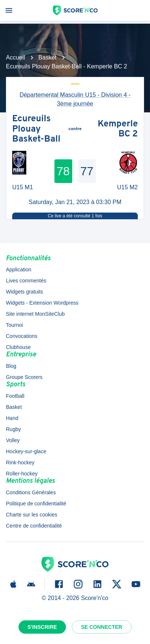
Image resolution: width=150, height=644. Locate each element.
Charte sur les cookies (32, 515)
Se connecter (102, 627)
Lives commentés (26, 281)
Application (19, 270)
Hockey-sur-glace (26, 451)
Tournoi (14, 325)
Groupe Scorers (24, 377)
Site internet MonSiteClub (35, 314)
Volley (13, 440)
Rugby (13, 429)
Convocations (22, 336)
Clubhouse (18, 347)
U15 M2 (127, 187)
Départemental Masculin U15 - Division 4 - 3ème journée (75, 99)
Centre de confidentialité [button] (34, 526)
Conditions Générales (31, 492)
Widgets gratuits (24, 292)
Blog (11, 366)
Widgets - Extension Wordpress (42, 303)
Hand (12, 418)
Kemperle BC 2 (118, 130)
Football (15, 396)
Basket (48, 57)
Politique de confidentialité (36, 504)
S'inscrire (42, 627)
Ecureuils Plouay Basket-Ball (36, 130)
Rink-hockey (20, 462)
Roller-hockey (22, 474)
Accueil (16, 57)
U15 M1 (23, 187)
